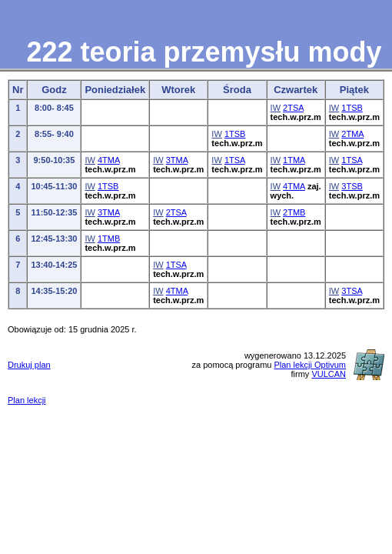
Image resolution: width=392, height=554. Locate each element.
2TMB (294, 212)
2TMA (352, 134)
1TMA (294, 160)
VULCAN (329, 374)
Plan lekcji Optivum (310, 365)
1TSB (352, 108)
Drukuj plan (29, 365)
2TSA (293, 108)
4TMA (109, 160)
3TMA (177, 160)
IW (276, 108)
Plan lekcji (27, 400)
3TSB (352, 186)
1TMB (109, 239)
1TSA (235, 160)
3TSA (352, 291)
